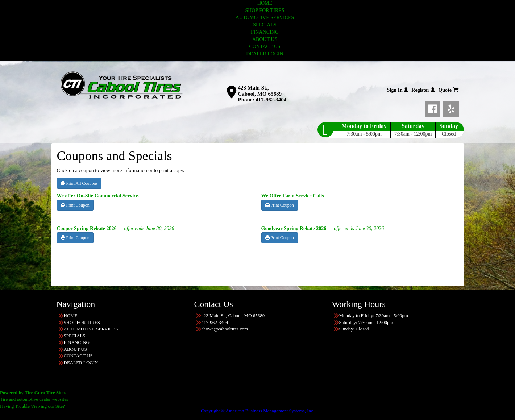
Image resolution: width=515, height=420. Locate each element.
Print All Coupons (79, 183)
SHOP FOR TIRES (265, 10)
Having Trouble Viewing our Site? (32, 406)
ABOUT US (265, 39)
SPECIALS (265, 25)
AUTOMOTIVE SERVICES (265, 18)
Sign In (398, 90)
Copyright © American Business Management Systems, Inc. (257, 411)
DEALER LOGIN (265, 54)
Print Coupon (75, 205)
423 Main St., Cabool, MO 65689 (260, 91)
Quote (448, 90)
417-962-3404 (271, 100)
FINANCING (265, 32)
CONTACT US (265, 47)
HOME (265, 3)
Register (423, 90)
